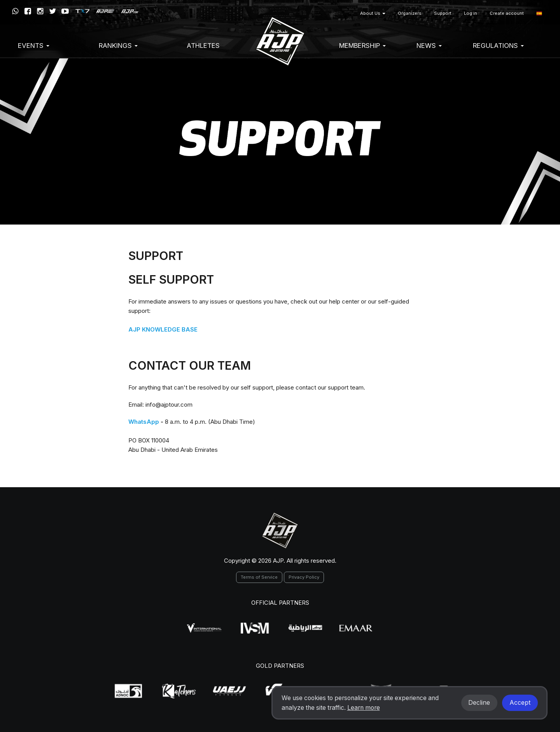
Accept (520, 703)
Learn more (364, 708)
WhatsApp (144, 422)
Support (443, 13)
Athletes (203, 46)
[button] (539, 13)
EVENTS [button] (34, 46)
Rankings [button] (118, 46)
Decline (479, 703)
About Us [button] (373, 13)
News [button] (429, 46)
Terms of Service (259, 577)
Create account (507, 13)
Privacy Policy (304, 577)
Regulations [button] (498, 46)
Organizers (410, 13)
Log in (471, 13)
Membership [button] (362, 46)
